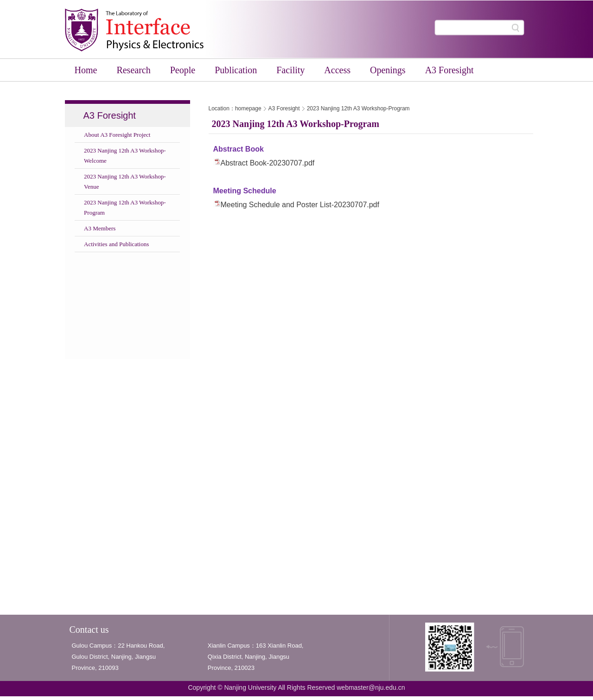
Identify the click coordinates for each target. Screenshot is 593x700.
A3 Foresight (284, 108)
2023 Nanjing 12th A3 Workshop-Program (358, 108)
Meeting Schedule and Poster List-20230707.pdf (300, 205)
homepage (248, 108)
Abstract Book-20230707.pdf (268, 163)
